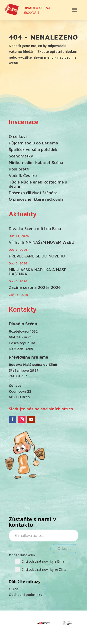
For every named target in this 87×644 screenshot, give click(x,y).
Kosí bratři (19, 169)
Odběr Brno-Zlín (22, 555)
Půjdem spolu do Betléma (33, 143)
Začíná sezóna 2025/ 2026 (35, 287)
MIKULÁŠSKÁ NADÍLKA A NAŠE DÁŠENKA (38, 272)
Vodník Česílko (23, 175)
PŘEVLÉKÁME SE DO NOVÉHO (37, 256)
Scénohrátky (21, 156)
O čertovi (18, 136)
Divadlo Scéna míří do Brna (35, 229)
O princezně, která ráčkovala (36, 199)
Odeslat (64, 549)
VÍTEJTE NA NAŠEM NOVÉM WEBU (42, 242)
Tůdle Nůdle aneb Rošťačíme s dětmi (38, 184)
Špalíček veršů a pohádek (33, 149)
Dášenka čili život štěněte (33, 193)
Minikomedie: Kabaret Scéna (36, 162)
